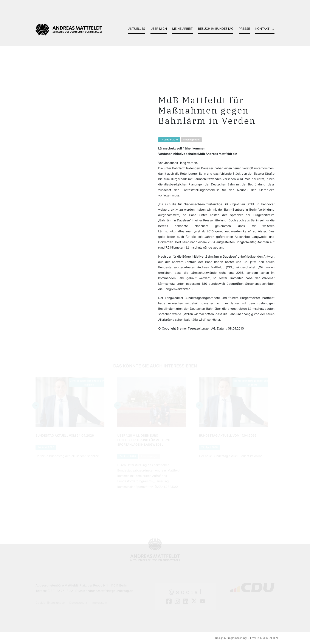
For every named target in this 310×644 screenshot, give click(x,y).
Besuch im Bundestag (216, 29)
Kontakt (262, 29)
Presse (244, 29)
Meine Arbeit (182, 29)
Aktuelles (137, 29)
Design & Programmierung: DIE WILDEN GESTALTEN (246, 638)
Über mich (159, 29)
